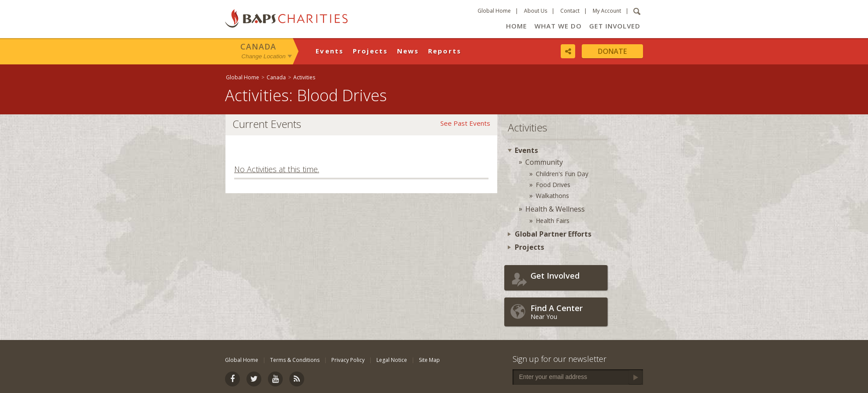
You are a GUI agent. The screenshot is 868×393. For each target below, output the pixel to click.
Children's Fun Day (562, 174)
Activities (304, 77)
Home (517, 26)
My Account (607, 11)
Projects (371, 51)
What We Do (558, 26)
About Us (536, 11)
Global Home (494, 11)
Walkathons (552, 196)
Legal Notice (392, 360)
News (408, 51)
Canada (258, 46)
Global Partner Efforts (553, 234)
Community (544, 162)
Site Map (429, 360)
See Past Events (465, 123)
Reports (445, 51)
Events (330, 51)
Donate (612, 51)
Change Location (264, 56)
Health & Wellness (555, 209)
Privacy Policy (348, 360)
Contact (570, 11)
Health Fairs (553, 221)
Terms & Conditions (295, 360)
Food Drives (553, 185)
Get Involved (615, 26)
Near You (567, 312)
